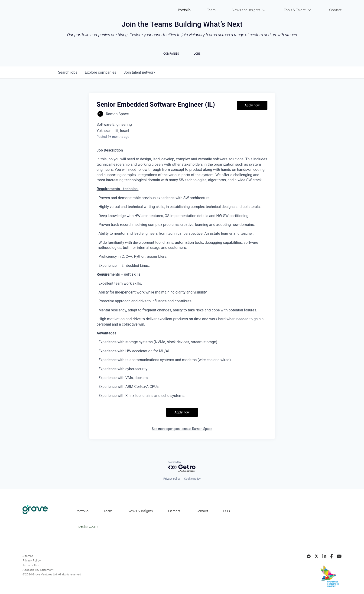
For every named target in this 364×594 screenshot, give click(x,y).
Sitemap (28, 556)
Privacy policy (172, 479)
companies (100, 72)
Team (211, 10)
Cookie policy (192, 479)
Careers (174, 511)
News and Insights (246, 10)
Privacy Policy (32, 560)
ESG (226, 511)
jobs (68, 72)
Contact (335, 10)
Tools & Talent (294, 10)
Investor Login (87, 526)
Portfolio (184, 10)
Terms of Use (31, 565)
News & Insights (140, 511)
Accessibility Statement (38, 570)
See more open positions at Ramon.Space (182, 429)
